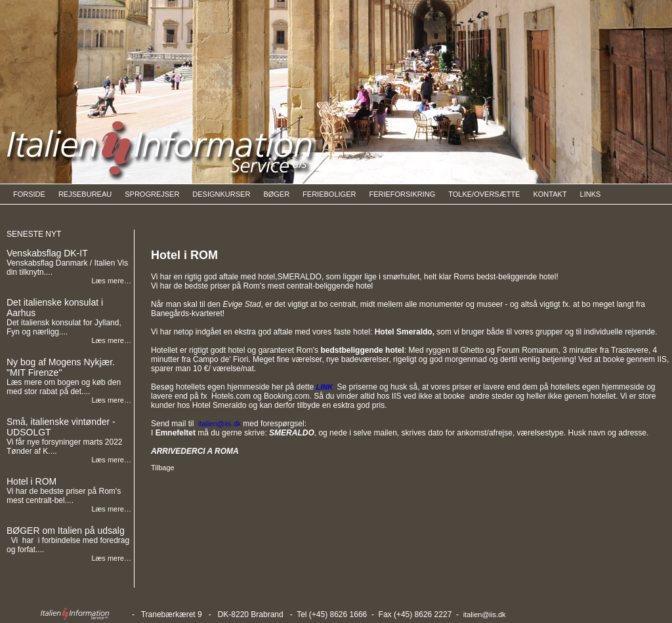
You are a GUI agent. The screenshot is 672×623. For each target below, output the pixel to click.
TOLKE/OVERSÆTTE (484, 194)
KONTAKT (550, 194)
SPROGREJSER (152, 194)
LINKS (591, 194)
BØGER (276, 194)
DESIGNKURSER (221, 194)
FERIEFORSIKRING (402, 194)
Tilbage (163, 468)
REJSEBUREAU (85, 194)
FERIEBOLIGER (329, 194)
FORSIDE (29, 194)
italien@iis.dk (485, 614)
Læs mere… (111, 281)
